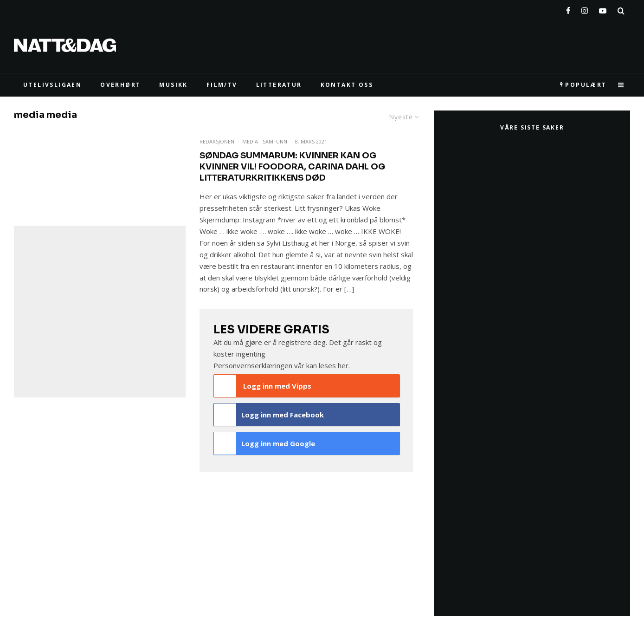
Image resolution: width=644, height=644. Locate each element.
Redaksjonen (217, 141)
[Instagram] (585, 9)
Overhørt (120, 85)
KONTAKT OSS (347, 85)
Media (250, 141)
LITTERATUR (279, 85)
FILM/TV (222, 85)
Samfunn (275, 141)
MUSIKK (173, 85)
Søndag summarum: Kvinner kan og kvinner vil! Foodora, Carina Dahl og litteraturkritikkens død (292, 167)
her (343, 365)
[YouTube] (603, 9)
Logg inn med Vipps (263, 386)
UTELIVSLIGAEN (52, 85)
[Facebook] (568, 9)
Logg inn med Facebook (269, 415)
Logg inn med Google (264, 443)
